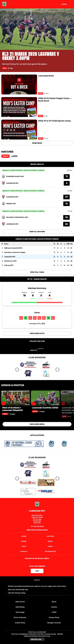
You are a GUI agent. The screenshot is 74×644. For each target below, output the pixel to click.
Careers (54, 607)
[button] (71, 68)
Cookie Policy (20, 623)
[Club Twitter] (35, 345)
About (54, 602)
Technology (20, 612)
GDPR (54, 612)
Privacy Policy (54, 617)
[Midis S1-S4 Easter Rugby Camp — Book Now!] (19, 107)
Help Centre (20, 602)
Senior (6, 156)
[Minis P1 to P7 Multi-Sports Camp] (19, 130)
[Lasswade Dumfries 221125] (45, 399)
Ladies (14, 156)
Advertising (20, 607)
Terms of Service (20, 617)
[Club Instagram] (39, 345)
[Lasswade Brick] (19, 85)
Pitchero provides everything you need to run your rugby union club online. (37, 586)
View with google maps (37, 530)
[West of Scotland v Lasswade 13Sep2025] (15, 399)
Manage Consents (54, 623)
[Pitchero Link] (42, 351)
